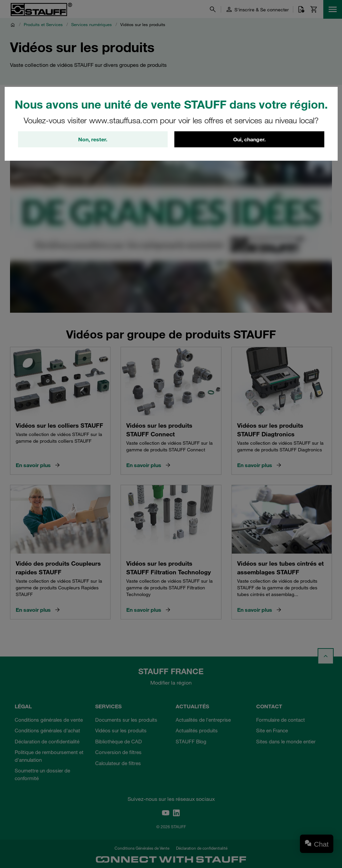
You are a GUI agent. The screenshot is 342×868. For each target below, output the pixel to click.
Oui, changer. (249, 139)
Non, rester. (93, 139)
